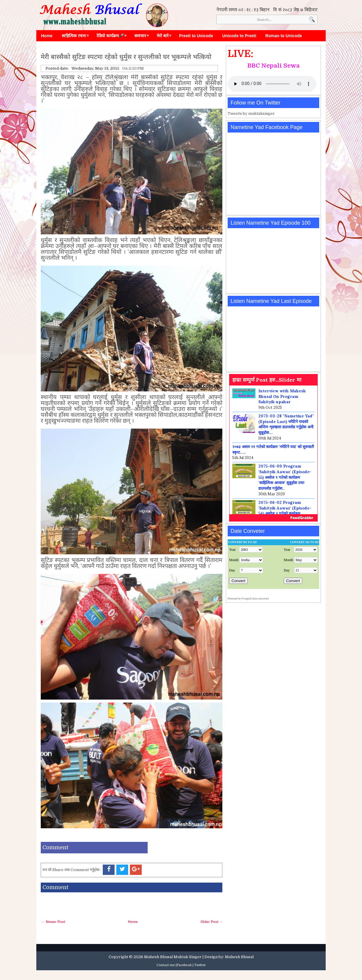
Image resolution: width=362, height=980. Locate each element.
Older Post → (212, 922)
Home (47, 36)
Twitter (200, 965)
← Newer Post (53, 922)
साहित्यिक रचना (77, 34)
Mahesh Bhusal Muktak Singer (173, 957)
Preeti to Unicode (196, 36)
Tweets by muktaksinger (251, 113)
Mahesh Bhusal (239, 957)
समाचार (143, 34)
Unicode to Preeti (239, 36)
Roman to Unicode (284, 36)
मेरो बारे (166, 34)
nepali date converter (256, 599)
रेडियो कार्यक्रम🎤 (113, 34)
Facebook (184, 965)
